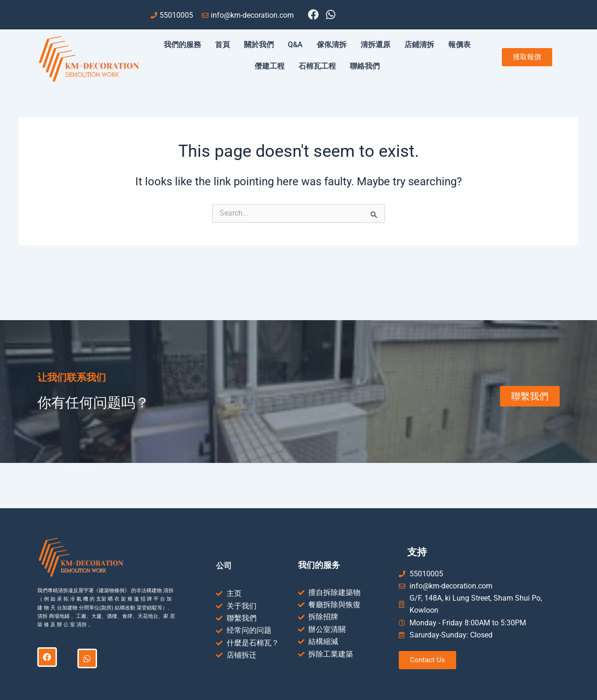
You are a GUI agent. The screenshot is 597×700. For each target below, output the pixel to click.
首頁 (222, 45)
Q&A (295, 45)
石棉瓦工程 (317, 66)
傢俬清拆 (332, 45)
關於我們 (259, 45)
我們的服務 (182, 45)
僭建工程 (270, 66)
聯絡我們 (365, 66)
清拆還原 (375, 45)
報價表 (459, 45)
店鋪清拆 (419, 45)
